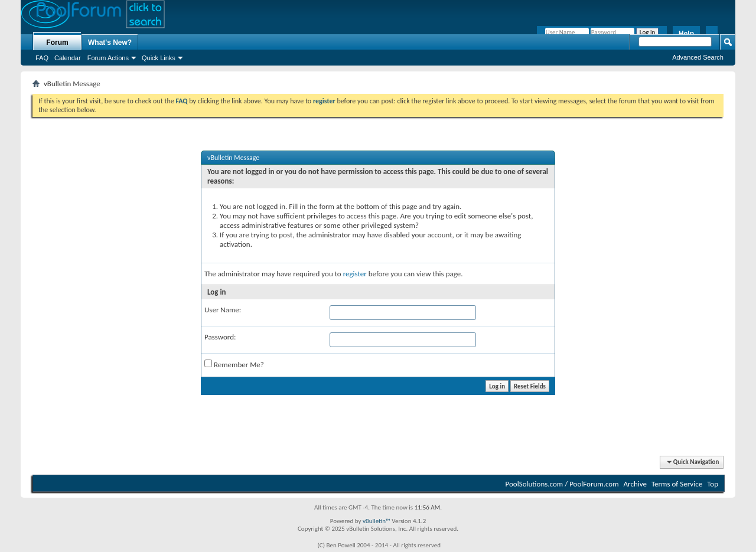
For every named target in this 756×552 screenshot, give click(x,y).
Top (713, 484)
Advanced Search (698, 57)
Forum (57, 43)
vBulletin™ (377, 521)
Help (686, 34)
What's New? (110, 43)
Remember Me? (234, 364)
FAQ (42, 58)
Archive (635, 484)
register (355, 274)
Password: (220, 337)
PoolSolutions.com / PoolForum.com (562, 484)
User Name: (223, 310)
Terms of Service (677, 484)
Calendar (68, 58)
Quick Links (159, 58)
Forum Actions (108, 58)
